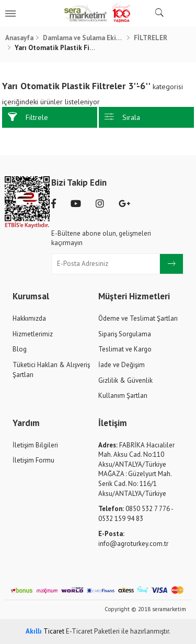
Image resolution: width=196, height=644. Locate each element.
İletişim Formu (33, 460)
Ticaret (45, 631)
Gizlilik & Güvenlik (125, 380)
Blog (20, 349)
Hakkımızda (29, 318)
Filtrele (28, 117)
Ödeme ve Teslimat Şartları (138, 318)
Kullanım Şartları (123, 396)
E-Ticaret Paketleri (93, 631)
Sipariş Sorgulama (125, 334)
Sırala (122, 117)
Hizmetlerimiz (33, 334)
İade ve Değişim (122, 365)
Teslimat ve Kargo (125, 349)
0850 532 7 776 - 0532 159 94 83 (136, 514)
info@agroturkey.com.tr (133, 539)
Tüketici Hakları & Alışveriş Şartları (51, 370)
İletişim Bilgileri (35, 445)
